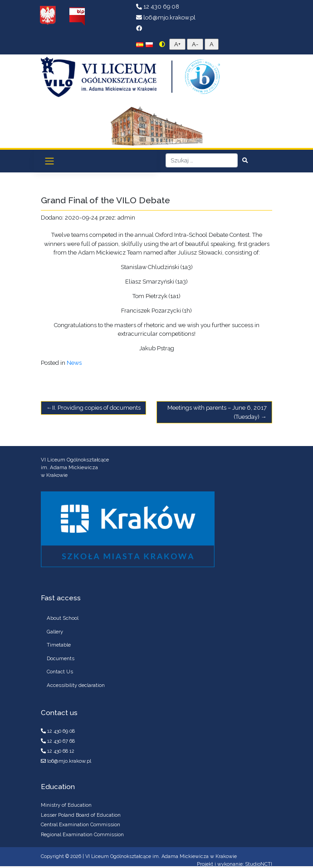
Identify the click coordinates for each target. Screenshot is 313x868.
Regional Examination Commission (82, 834)
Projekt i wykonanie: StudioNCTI (235, 864)
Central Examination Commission (81, 824)
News (74, 363)
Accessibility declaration (76, 685)
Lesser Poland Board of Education (81, 815)
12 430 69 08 (158, 7)
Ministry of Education (66, 805)
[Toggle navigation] (50, 161)
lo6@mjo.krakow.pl (166, 17)
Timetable (59, 645)
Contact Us (60, 672)
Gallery (55, 632)
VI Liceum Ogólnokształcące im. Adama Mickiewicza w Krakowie (161, 856)
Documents (61, 658)
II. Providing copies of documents (96, 408)
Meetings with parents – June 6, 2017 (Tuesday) (217, 412)
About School (63, 618)
